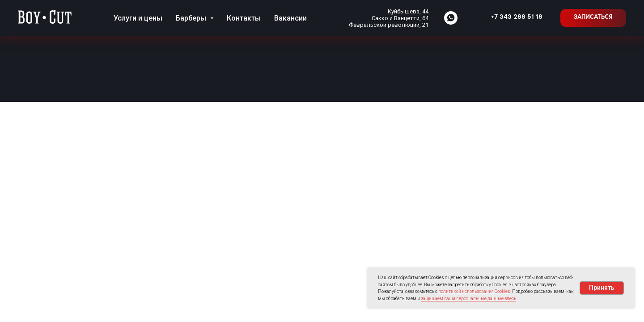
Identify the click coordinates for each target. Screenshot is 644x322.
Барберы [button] (192, 18)
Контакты (244, 18)
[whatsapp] (451, 18)
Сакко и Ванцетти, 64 (400, 18)
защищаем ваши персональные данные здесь (468, 299)
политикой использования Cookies (474, 291)
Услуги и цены (138, 18)
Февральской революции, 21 (389, 25)
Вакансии (290, 18)
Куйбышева (404, 11)
